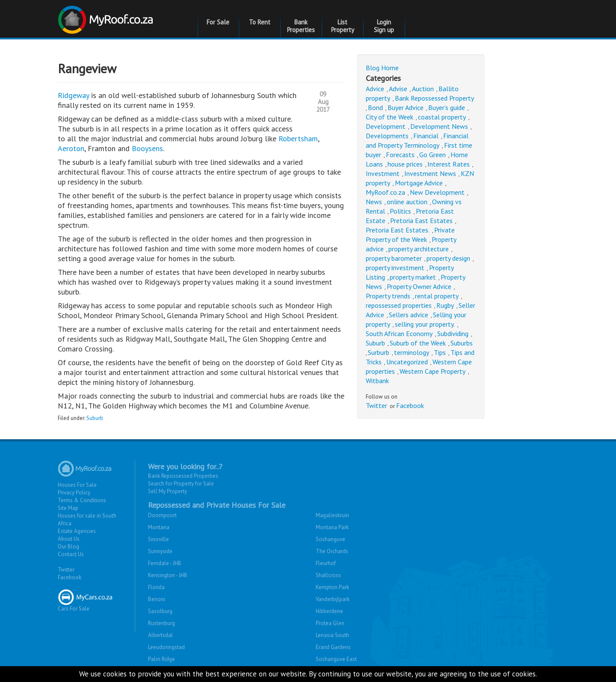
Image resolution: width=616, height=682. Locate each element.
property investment (395, 268)
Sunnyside (160, 551)
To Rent (260, 22)
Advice (375, 89)
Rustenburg (161, 623)
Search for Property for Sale (181, 484)
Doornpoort (162, 515)
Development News (439, 126)
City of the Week (389, 117)
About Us (69, 539)
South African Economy (399, 334)
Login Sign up (384, 26)
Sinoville (158, 539)
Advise (398, 89)
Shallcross (328, 575)
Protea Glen (330, 623)
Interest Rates (449, 164)
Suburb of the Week (418, 343)
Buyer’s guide (447, 107)
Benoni (157, 599)
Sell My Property (167, 491)
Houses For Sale (77, 485)
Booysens (147, 148)
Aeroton (71, 148)
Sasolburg (160, 611)
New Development (437, 192)
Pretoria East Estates (421, 220)
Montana (159, 527)
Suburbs (462, 343)
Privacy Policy (74, 493)
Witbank (377, 381)
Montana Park (332, 527)
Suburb (95, 418)
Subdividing (453, 334)
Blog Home (382, 68)
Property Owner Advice (419, 286)
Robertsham (298, 138)
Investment (383, 173)
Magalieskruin (332, 515)
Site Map (68, 508)
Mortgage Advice (419, 183)
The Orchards (332, 551)
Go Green (432, 155)
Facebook (410, 405)
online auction (407, 202)
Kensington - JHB (168, 575)
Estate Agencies (77, 531)
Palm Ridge (161, 659)
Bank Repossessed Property (434, 98)
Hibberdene (329, 611)
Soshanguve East (336, 659)
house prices (405, 164)
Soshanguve (330, 539)
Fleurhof (326, 563)
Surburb (379, 352)
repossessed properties (399, 305)
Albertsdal (160, 635)
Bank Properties (301, 26)
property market (413, 277)
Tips (440, 352)
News (374, 202)
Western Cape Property (432, 371)
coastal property (442, 117)
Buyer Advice (406, 107)
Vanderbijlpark (333, 599)
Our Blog (68, 546)
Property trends (388, 296)
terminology (412, 352)
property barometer (394, 258)
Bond (375, 107)
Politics (400, 211)
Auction (423, 89)
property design (448, 258)
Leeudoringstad (166, 647)
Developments (387, 136)
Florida (156, 587)
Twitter (376, 405)
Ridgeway (74, 95)
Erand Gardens (333, 647)
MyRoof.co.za (385, 192)
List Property (343, 26)
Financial (426, 136)
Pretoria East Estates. (398, 230)
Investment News (430, 173)
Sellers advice (409, 315)
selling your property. (425, 324)
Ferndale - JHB (165, 563)
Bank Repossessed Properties (183, 476)
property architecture (419, 249)
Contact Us (71, 554)
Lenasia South (332, 635)
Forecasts (400, 155)
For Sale (218, 22)
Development (386, 126)
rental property (437, 296)
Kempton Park (332, 587)
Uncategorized (407, 362)
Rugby (445, 305)
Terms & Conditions (82, 500)
